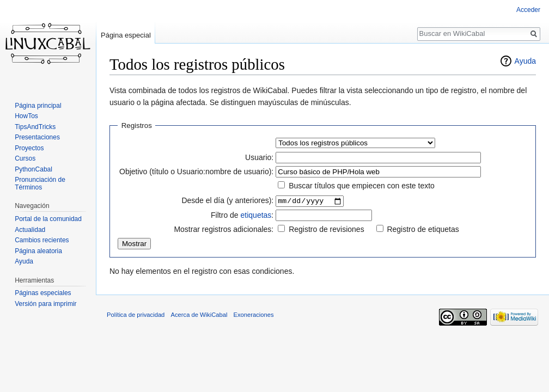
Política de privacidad (136, 315)
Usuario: (259, 157)
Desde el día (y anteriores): (227, 201)
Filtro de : (242, 216)
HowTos (26, 116)
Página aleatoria (38, 251)
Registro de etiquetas (423, 230)
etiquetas (256, 216)
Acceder (528, 10)
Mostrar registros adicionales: (224, 230)
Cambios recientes (42, 240)
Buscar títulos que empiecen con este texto (362, 186)
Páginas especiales (43, 293)
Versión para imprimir (45, 304)
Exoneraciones (254, 315)
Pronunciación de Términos (40, 183)
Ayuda (525, 61)
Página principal (38, 106)
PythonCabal (33, 169)
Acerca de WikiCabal (199, 315)
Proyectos (29, 148)
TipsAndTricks (35, 127)
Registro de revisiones (327, 230)
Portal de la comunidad (48, 219)
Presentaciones (37, 137)
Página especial (126, 35)
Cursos (25, 158)
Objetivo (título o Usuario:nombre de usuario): (196, 171)
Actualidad (30, 230)
